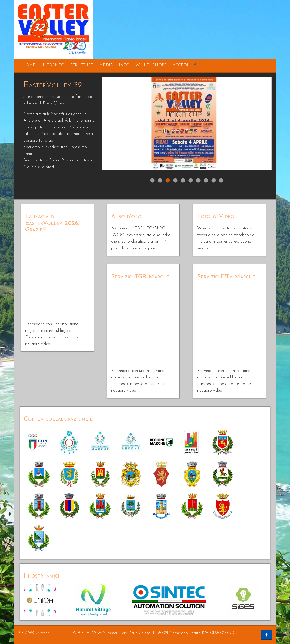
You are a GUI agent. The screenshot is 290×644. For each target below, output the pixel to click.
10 (221, 181)
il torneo (53, 65)
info (124, 65)
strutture (82, 65)
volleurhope (151, 65)
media (106, 65)
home (29, 65)
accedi (180, 65)
